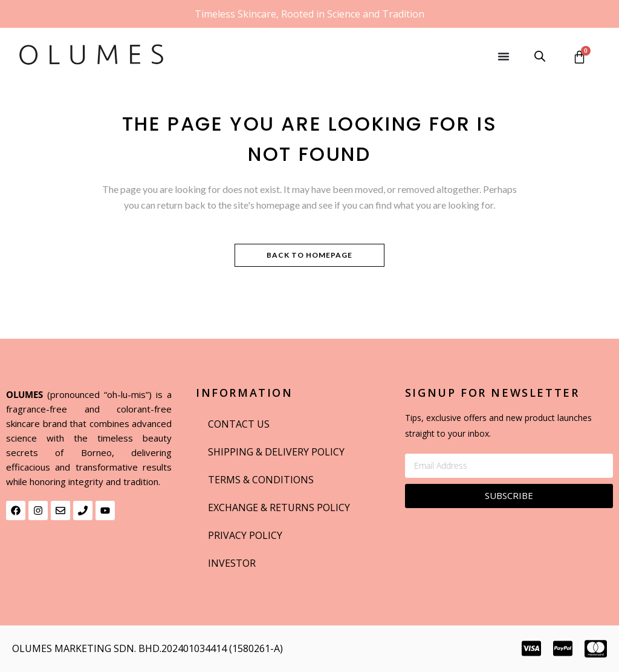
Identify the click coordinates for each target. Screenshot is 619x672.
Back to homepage (309, 255)
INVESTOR (232, 563)
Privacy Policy (245, 535)
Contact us (239, 424)
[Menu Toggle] (504, 56)
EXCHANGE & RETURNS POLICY (279, 507)
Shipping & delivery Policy (276, 452)
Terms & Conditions (261, 480)
